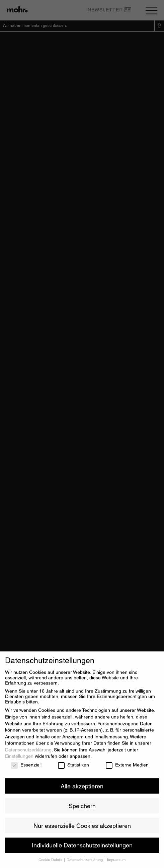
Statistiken (73, 768)
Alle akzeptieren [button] (82, 789)
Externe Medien (127, 768)
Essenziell (26, 768)
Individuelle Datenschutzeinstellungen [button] (82, 849)
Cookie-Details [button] (51, 863)
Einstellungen (19, 760)
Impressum (116, 863)
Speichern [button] (82, 809)
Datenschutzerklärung (28, 753)
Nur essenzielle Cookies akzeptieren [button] (82, 829)
